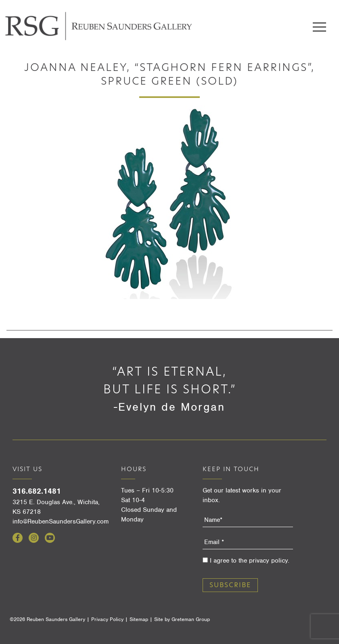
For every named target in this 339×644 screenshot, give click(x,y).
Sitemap (139, 619)
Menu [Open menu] (319, 27)
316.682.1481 (37, 491)
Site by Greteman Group (182, 619)
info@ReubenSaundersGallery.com (61, 521)
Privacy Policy (107, 619)
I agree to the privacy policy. (250, 561)
